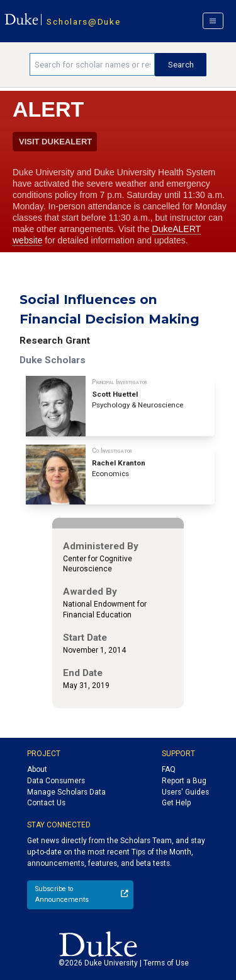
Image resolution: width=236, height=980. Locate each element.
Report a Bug (184, 781)
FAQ (169, 769)
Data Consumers (56, 781)
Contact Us (46, 803)
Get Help (176, 803)
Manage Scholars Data (66, 792)
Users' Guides (185, 792)
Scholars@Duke (83, 21)
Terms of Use (166, 963)
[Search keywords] (92, 64)
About (37, 769)
